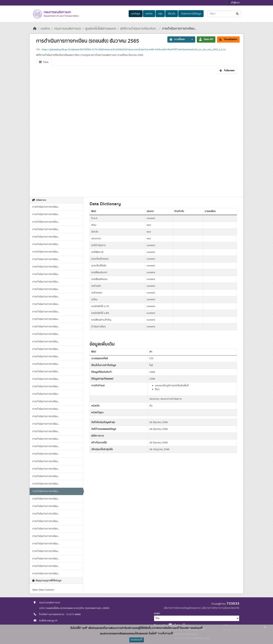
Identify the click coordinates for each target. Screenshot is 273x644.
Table (44, 62)
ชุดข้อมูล (136, 14)
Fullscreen (227, 71)
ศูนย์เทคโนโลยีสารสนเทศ (101, 29)
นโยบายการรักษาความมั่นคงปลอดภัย (221, 608)
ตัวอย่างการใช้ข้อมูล (191, 14)
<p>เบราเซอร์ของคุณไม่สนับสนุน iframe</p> (136, 133)
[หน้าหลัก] (35, 29)
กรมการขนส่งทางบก (68, 29)
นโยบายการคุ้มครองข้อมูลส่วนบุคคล (182, 608)
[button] (191, 39)
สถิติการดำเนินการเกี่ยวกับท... (139, 29)
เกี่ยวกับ (172, 14)
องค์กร (149, 14)
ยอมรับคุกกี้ (136, 640)
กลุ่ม (160, 14)
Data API (206, 39)
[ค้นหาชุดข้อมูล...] (224, 14)
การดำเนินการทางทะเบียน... (179, 29)
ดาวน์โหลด (177, 39)
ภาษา (157, 614)
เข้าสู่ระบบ (235, 3)
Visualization (228, 39)
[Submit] (238, 14)
